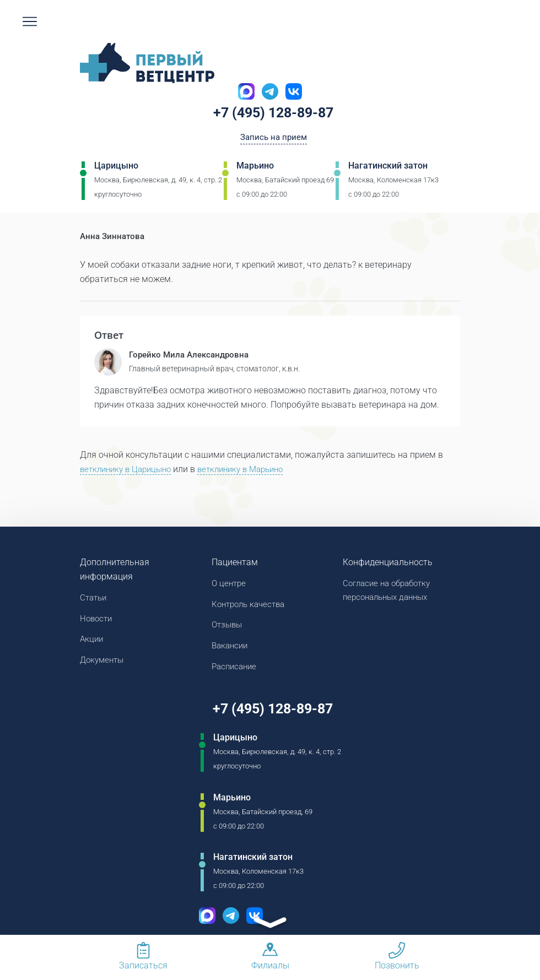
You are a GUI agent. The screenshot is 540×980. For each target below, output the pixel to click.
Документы (104, 664)
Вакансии (231, 649)
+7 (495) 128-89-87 (274, 114)
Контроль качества (251, 606)
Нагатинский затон (388, 168)
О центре (230, 585)
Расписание (236, 671)
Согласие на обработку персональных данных (390, 592)
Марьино (255, 168)
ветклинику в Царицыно (129, 470)
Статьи (94, 599)
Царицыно (116, 168)
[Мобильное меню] (30, 21)
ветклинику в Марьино (252, 470)
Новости (97, 621)
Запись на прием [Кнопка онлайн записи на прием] (274, 139)
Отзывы (228, 628)
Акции (92, 642)
